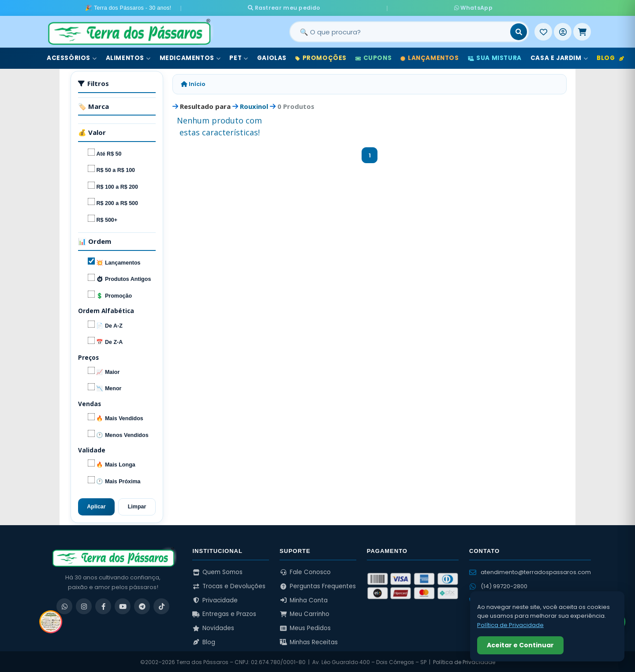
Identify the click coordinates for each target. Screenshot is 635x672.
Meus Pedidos (305, 626)
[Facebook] (103, 605)
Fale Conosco (305, 571)
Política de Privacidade (464, 661)
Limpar (137, 505)
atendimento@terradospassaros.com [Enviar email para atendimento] (530, 571)
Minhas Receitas (309, 640)
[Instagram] (84, 605)
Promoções (321, 57)
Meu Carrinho (304, 613)
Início (193, 83)
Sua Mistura (495, 57)
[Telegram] (142, 605)
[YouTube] (123, 605)
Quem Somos (217, 571)
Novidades (213, 626)
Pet (239, 57)
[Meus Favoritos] (543, 30)
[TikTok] (161, 605)
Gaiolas (272, 57)
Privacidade (215, 599)
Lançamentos (430, 57)
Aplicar (96, 505)
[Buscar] (519, 30)
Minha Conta (304, 599)
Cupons (374, 57)
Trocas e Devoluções (229, 584)
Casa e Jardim (559, 57)
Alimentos (128, 57)
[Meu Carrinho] (582, 30)
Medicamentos (190, 57)
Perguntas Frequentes (318, 584)
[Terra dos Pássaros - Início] (129, 30)
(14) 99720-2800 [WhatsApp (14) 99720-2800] (498, 585)
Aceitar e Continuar (520, 645)
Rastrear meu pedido (344, 7)
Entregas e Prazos (224, 613)
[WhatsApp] (64, 605)
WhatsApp (410, 7)
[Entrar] (563, 30)
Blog (610, 57)
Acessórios (72, 57)
